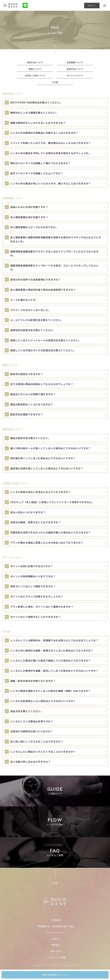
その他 (55, 82)
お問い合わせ (56, 951)
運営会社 (56, 945)
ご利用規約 (56, 920)
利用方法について (35, 62)
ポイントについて (75, 76)
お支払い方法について (35, 76)
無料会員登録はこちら (55, 975)
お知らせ (56, 939)
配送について (35, 69)
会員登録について (75, 62)
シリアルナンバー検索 (56, 957)
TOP (55, 883)
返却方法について (75, 69)
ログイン (92, 5)
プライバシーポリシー (56, 933)
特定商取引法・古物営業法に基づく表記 (56, 926)
